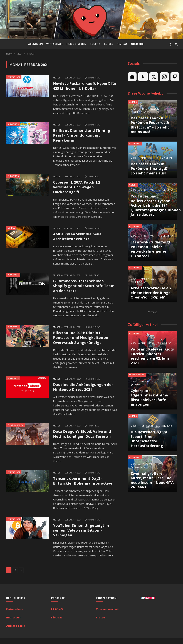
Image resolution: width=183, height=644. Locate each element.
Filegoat (57, 623)
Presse (100, 623)
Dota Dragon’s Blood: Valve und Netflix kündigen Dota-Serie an (83, 438)
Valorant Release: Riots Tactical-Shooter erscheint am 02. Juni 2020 (152, 356)
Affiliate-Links (16, 631)
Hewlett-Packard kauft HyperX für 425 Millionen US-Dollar (83, 86)
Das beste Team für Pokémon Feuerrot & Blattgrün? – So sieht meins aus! (150, 125)
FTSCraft (57, 615)
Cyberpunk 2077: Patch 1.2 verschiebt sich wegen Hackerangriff (78, 188)
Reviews (122, 44)
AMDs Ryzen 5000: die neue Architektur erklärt (79, 239)
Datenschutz (15, 615)
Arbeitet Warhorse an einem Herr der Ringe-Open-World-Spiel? (151, 293)
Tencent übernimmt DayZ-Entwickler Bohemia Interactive (84, 486)
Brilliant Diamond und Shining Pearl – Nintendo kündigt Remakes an (83, 136)
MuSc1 (57, 78)
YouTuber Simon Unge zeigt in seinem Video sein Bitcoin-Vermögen (82, 535)
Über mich (138, 44)
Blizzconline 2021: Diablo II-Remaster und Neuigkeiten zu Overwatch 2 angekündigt (82, 341)
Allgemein (36, 44)
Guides (109, 44)
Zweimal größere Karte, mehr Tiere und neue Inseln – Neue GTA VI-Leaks (152, 480)
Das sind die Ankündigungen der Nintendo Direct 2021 (85, 391)
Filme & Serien (76, 44)
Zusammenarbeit (107, 615)
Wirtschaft (55, 44)
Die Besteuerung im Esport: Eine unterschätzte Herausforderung (149, 439)
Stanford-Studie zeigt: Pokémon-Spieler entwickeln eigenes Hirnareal (151, 249)
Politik (95, 44)
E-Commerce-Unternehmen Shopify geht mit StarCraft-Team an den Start (85, 288)
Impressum (14, 623)
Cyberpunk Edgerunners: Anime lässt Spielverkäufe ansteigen (149, 398)
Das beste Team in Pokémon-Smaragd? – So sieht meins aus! (151, 169)
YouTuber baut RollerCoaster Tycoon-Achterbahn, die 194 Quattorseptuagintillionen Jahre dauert (152, 205)
